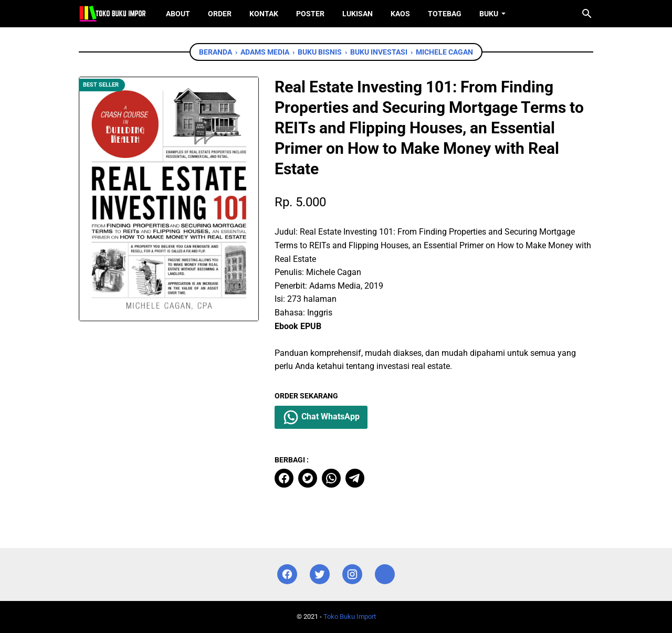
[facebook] (284, 478)
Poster (310, 14)
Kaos (400, 14)
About (178, 14)
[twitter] (308, 478)
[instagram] (352, 574)
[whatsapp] (331, 478)
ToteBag (445, 14)
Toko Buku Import (350, 616)
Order (220, 14)
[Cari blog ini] (587, 14)
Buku (489, 14)
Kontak (264, 14)
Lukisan (358, 14)
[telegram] (355, 478)
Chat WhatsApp (321, 417)
